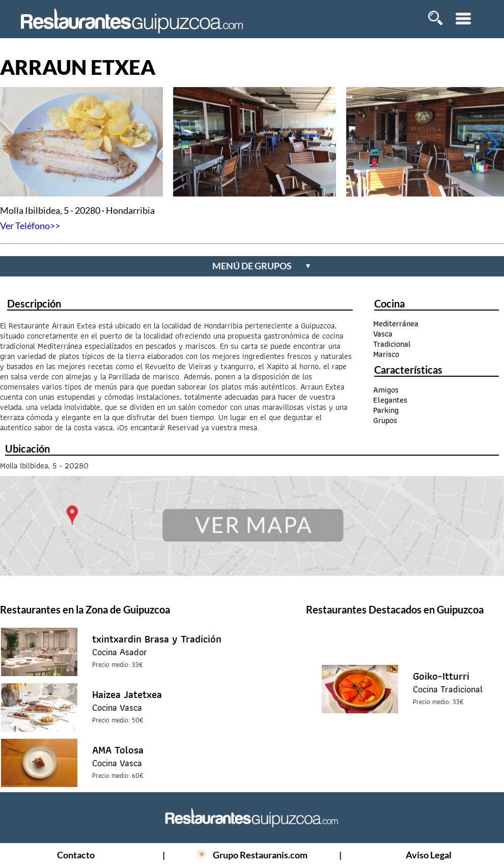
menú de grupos (262, 266)
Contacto (76, 855)
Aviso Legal (429, 855)
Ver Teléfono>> (30, 226)
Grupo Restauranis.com (260, 855)
